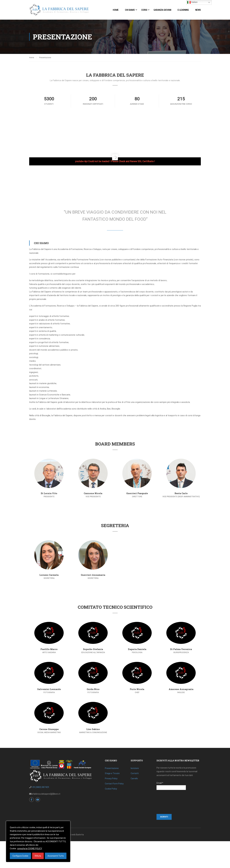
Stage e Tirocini (112, 773)
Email (160, 783)
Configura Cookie (20, 856)
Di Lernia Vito (49, 493)
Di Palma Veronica (181, 649)
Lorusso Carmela (49, 575)
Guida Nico (93, 689)
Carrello (134, 778)
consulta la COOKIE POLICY (30, 849)
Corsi (144, 10)
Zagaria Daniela (137, 649)
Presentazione (112, 768)
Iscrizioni (135, 768)
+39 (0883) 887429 (40, 787)
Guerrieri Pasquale (137, 493)
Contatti (135, 773)
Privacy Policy (111, 778)
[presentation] (169, 803)
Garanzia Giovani (162, 10)
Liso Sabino (93, 729)
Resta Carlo (181, 493)
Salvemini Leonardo (49, 689)
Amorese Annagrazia (181, 689)
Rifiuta (38, 856)
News (198, 10)
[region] (38, 841)
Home (116, 10)
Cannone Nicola (93, 493)
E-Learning (183, 10)
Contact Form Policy (114, 784)
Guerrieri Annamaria (93, 575)
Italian (192, 2)
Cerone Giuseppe (49, 729)
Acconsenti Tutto (56, 856)
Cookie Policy (111, 789)
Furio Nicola (137, 689)
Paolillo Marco (49, 649)
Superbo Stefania (93, 649)
